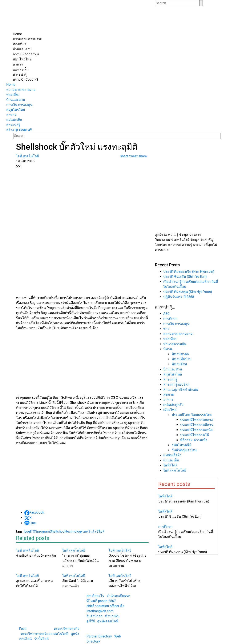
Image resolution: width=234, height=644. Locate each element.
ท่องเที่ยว (170, 339)
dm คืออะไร (95, 596)
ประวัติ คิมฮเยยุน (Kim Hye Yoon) (188, 292)
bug (27, 531)
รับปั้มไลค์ (42, 639)
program (44, 531)
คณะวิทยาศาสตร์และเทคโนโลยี (45, 634)
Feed (23, 629)
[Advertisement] (117, 200)
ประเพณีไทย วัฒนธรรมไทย (192, 415)
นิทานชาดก (180, 354)
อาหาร (168, 400)
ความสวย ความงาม (178, 334)
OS (35, 531)
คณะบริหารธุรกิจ (67, 629)
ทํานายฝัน (112, 616)
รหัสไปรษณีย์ (181, 445)
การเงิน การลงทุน (176, 324)
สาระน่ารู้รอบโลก (176, 384)
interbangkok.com (100, 611)
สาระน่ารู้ (170, 379)
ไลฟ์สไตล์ (170, 465)
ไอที (102, 531)
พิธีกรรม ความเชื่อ (194, 440)
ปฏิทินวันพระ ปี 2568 (179, 297)
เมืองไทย (170, 410)
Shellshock (58, 531)
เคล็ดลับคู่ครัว (173, 405)
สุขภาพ (169, 395)
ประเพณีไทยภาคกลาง (196, 420)
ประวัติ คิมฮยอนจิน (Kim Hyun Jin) (189, 272)
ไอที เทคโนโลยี (175, 470)
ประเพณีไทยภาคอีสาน (197, 425)
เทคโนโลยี (91, 531)
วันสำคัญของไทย (184, 450)
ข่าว (166, 329)
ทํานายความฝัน (175, 344)
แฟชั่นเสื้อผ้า (172, 455)
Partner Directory (99, 636)
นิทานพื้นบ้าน (182, 359)
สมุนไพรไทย (173, 374)
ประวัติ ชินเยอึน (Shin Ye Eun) (185, 277)
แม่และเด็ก (171, 460)
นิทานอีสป (179, 364)
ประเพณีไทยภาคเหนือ (196, 430)
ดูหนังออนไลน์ (108, 621)
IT (31, 531)
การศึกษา (170, 319)
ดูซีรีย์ (91, 621)
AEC (166, 314)
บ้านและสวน (173, 369)
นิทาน (168, 349)
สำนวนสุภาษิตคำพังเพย (181, 389)
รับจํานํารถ (94, 616)
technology (74, 531)
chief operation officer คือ (106, 606)
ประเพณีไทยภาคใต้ (194, 435)
